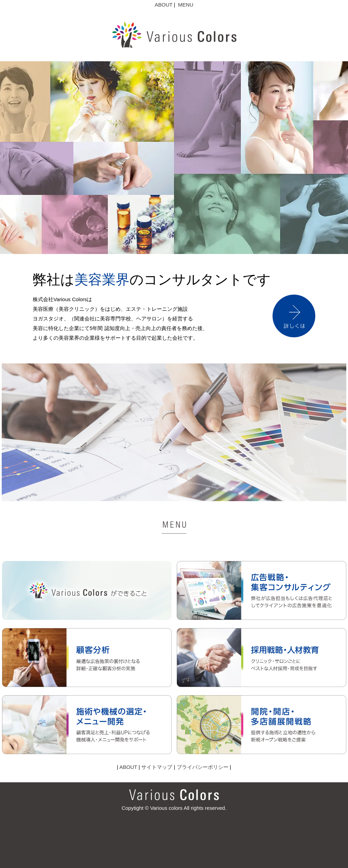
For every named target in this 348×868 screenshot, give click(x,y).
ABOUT (163, 5)
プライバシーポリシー (203, 767)
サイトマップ (157, 767)
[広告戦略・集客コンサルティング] (262, 618)
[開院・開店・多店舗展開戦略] (262, 752)
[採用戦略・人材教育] (262, 685)
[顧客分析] (87, 685)
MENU (186, 5)
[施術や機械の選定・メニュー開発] (87, 752)
